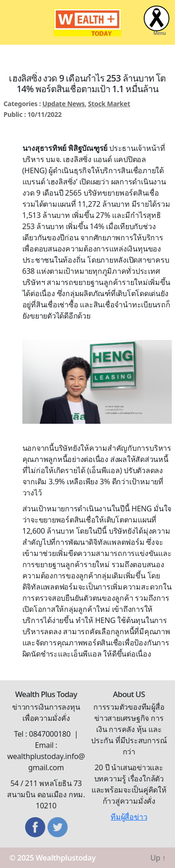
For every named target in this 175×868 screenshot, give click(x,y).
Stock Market (109, 104)
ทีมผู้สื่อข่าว (129, 817)
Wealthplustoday (66, 858)
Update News (64, 104)
